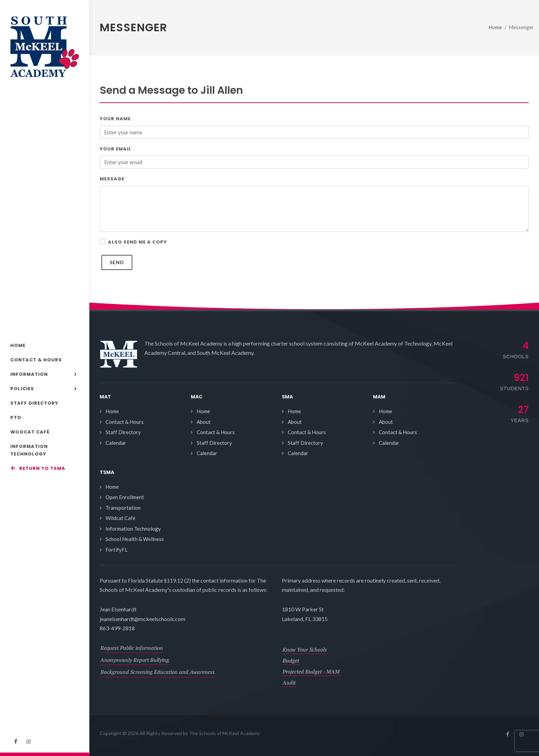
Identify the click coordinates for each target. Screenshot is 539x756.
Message (112, 179)
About (204, 422)
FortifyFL (117, 550)
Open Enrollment (125, 497)
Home (495, 27)
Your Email (115, 149)
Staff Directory (123, 432)
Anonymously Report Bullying (135, 660)
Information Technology (133, 529)
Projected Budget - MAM (311, 672)
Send (117, 262)
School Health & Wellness (135, 539)
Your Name (115, 119)
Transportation (123, 508)
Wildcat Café (120, 518)
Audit (289, 682)
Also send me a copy (137, 242)
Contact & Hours (125, 422)
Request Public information (132, 648)
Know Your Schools (305, 650)
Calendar (116, 443)
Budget (291, 661)
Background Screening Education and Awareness (158, 672)
